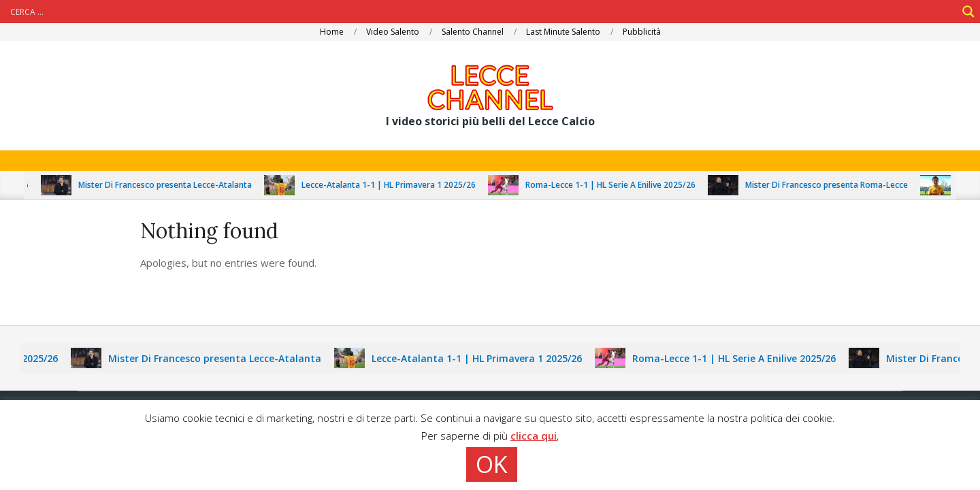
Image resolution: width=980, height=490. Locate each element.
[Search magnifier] (968, 12)
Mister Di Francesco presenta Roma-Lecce (831, 185)
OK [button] (492, 464)
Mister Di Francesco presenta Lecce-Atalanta (169, 185)
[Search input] (482, 12)
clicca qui (534, 436)
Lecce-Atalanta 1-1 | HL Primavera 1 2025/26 (393, 185)
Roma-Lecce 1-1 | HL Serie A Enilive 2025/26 (615, 185)
